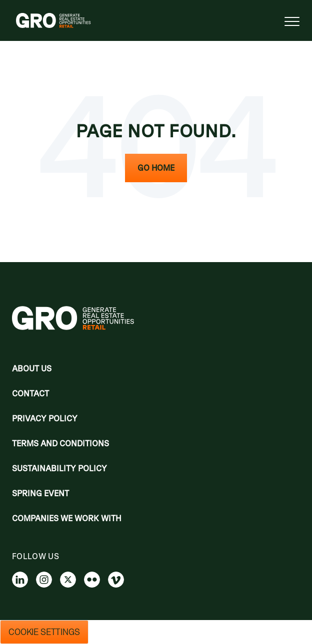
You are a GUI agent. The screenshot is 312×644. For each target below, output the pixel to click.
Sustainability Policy (59, 468)
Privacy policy (45, 418)
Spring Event (40, 493)
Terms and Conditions (60, 443)
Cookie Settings (44, 632)
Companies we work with (67, 518)
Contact (30, 393)
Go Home (156, 168)
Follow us (35, 556)
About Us (32, 368)
